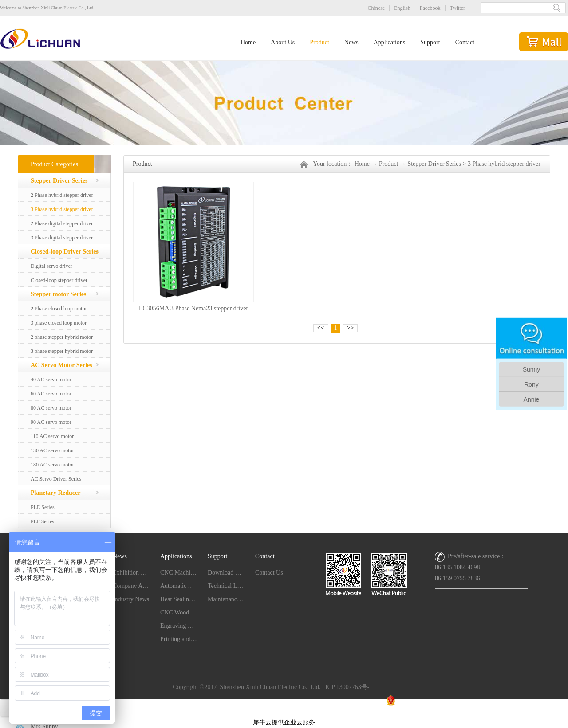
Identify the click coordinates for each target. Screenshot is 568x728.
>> (351, 328)
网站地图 (284, 711)
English (402, 8)
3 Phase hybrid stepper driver (504, 164)
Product (389, 164)
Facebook (430, 8)
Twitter (458, 8)
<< (321, 328)
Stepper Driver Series (434, 164)
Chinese (377, 8)
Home (248, 42)
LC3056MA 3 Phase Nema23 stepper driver (193, 308)
